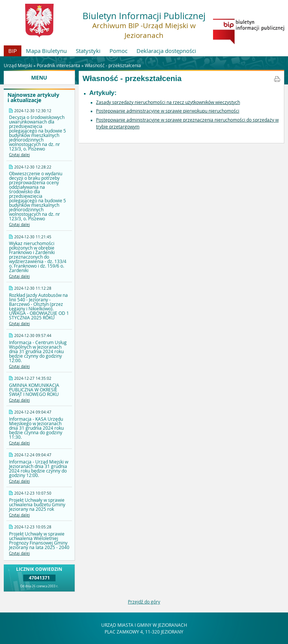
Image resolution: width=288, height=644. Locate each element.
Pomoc (118, 51)
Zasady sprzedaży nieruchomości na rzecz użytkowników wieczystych (168, 102)
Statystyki (88, 51)
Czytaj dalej (19, 155)
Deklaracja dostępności (166, 51)
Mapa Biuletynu (46, 51)
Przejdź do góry (144, 602)
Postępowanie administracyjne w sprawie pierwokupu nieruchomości (168, 111)
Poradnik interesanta (58, 65)
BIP (13, 51)
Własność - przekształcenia (113, 65)
